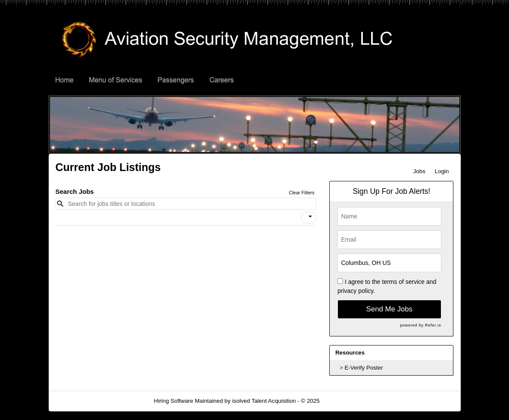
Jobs (419, 171)
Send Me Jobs (389, 309)
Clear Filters (301, 193)
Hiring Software (173, 401)
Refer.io (433, 325)
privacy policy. (356, 291)
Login (442, 171)
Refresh (345, 401)
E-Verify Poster (364, 368)
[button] (309, 218)
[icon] (310, 217)
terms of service (403, 282)
